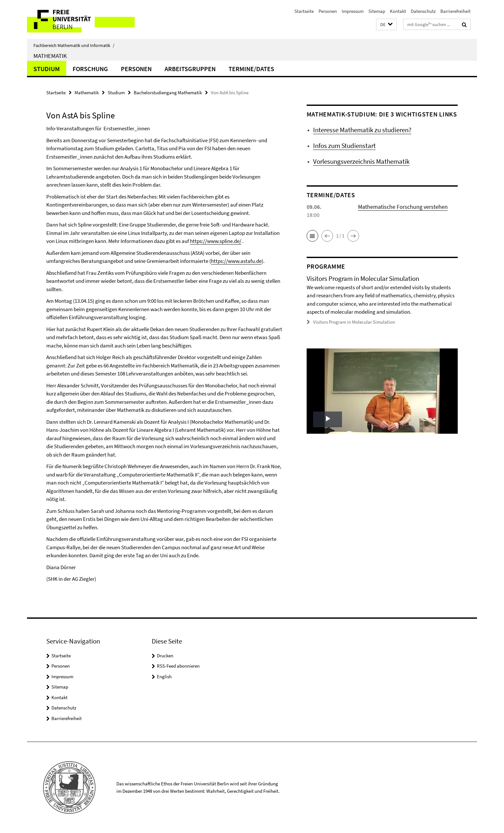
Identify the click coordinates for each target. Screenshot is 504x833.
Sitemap (377, 11)
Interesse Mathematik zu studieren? (362, 130)
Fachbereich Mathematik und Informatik (74, 45)
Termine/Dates (251, 69)
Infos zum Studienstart (344, 146)
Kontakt (398, 11)
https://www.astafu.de (236, 261)
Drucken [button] (165, 656)
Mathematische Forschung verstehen (403, 207)
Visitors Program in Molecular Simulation (354, 322)
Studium (47, 69)
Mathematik (50, 56)
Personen (328, 11)
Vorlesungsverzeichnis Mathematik (361, 161)
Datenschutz (423, 11)
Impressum (353, 11)
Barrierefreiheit (455, 11)
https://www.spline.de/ (216, 241)
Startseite (304, 11)
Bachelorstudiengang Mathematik (168, 93)
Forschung (90, 69)
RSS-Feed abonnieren (178, 666)
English (164, 676)
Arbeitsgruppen (190, 69)
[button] (386, 25)
